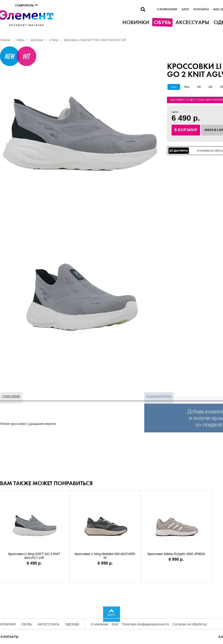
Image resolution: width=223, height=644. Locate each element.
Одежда (72, 624)
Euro (174, 87)
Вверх (112, 615)
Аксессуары (49, 624)
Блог (185, 9)
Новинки (8, 624)
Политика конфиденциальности (146, 624)
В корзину (186, 130)
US (199, 87)
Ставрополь (27, 5)
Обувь (27, 624)
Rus (187, 87)
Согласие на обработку (190, 624)
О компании (167, 9)
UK (210, 87)
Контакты (201, 9)
